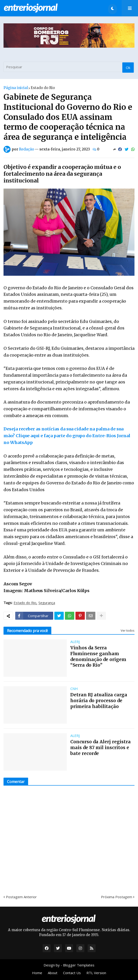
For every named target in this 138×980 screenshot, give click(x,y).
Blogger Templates (79, 965)
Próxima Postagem (117, 897)
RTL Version (96, 973)
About (53, 973)
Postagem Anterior (21, 897)
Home (37, 973)
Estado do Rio (43, 88)
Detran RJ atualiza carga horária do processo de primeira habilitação (99, 700)
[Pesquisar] (69, 67)
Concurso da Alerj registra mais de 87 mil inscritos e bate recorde (101, 747)
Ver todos (128, 630)
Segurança (47, 603)
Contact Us (72, 973)
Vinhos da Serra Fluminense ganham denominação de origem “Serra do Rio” (98, 656)
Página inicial (16, 88)
